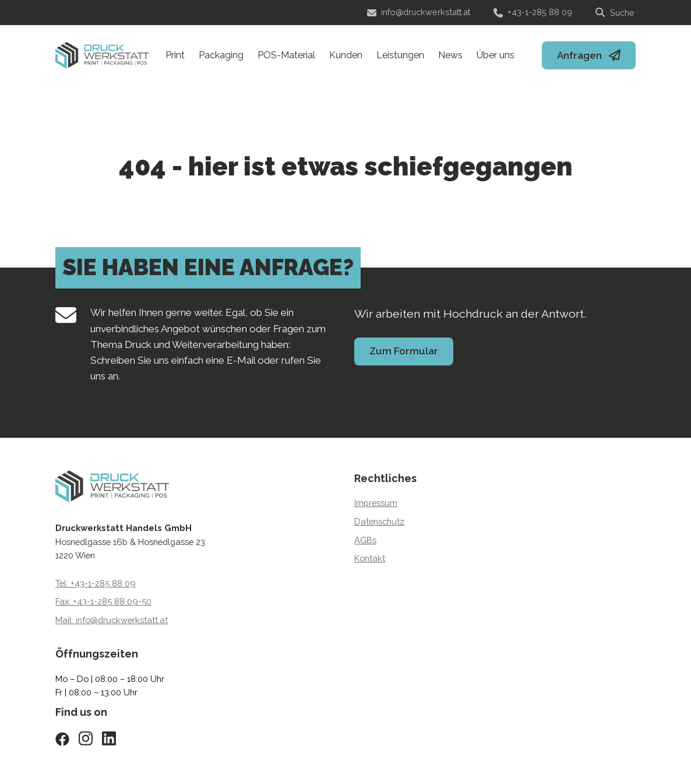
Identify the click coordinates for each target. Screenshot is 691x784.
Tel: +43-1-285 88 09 (96, 583)
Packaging (221, 55)
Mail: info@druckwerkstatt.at (112, 620)
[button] (26, 758)
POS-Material (286, 55)
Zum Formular (404, 351)
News (450, 55)
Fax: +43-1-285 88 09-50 (103, 601)
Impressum (376, 503)
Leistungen (400, 55)
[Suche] (616, 13)
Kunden (346, 55)
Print (175, 55)
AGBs (365, 540)
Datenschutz (379, 521)
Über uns (496, 55)
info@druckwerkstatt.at (419, 12)
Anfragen (579, 55)
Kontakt (370, 558)
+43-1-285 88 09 (533, 12)
